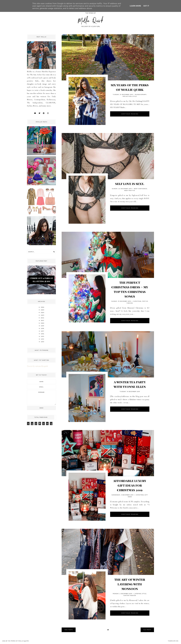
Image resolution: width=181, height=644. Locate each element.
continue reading (130, 114)
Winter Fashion (130, 595)
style (135, 96)
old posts (147, 630)
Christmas (137, 301)
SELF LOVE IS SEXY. (130, 184)
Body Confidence (141, 189)
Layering (138, 594)
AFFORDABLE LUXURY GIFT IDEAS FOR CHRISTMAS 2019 (130, 485)
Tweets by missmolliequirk (37, 366)
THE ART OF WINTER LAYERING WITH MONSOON (130, 584)
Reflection (127, 96)
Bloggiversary (141, 95)
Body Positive (130, 191)
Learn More (135, 6)
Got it (146, 6)
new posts (69, 630)
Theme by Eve (173, 641)
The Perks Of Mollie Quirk (18, 641)
